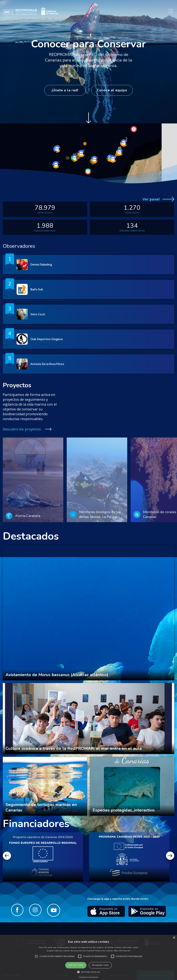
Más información (122, 951)
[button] (89, 972)
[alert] (88, 957)
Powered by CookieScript (89, 977)
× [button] (174, 938)
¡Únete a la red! (65, 90)
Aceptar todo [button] (76, 965)
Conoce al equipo (112, 90)
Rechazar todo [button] (100, 965)
